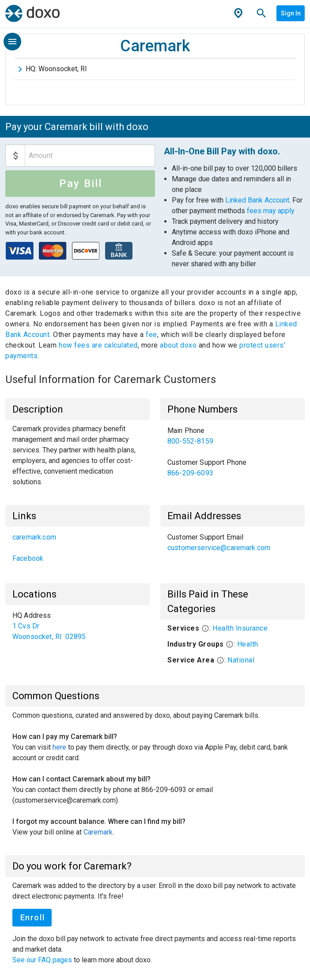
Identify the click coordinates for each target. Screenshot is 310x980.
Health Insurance (240, 628)
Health (248, 644)
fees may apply (271, 211)
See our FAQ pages (43, 960)
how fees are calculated (98, 345)
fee (151, 335)
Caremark (98, 832)
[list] (232, 452)
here (59, 747)
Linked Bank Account (257, 200)
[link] (232, 436)
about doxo (178, 345)
